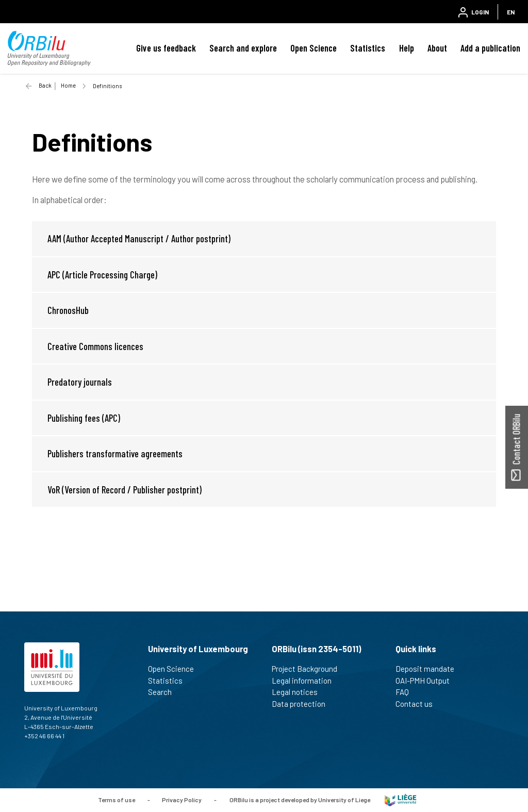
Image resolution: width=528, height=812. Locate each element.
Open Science (313, 48)
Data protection (303, 704)
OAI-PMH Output (427, 681)
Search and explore (243, 48)
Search (164, 692)
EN (511, 12)
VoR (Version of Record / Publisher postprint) (125, 490)
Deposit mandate (429, 669)
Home (68, 85)
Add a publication (490, 48)
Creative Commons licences (95, 346)
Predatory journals (80, 382)
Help (407, 48)
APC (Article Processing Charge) (102, 275)
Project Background (309, 669)
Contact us (418, 704)
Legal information (306, 681)
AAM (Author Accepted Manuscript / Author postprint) (139, 238)
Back (45, 85)
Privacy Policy (182, 799)
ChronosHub (68, 310)
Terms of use (117, 799)
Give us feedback (166, 48)
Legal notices (299, 692)
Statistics (368, 48)
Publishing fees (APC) (84, 418)
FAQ (407, 692)
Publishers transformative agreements (115, 453)
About (437, 48)
